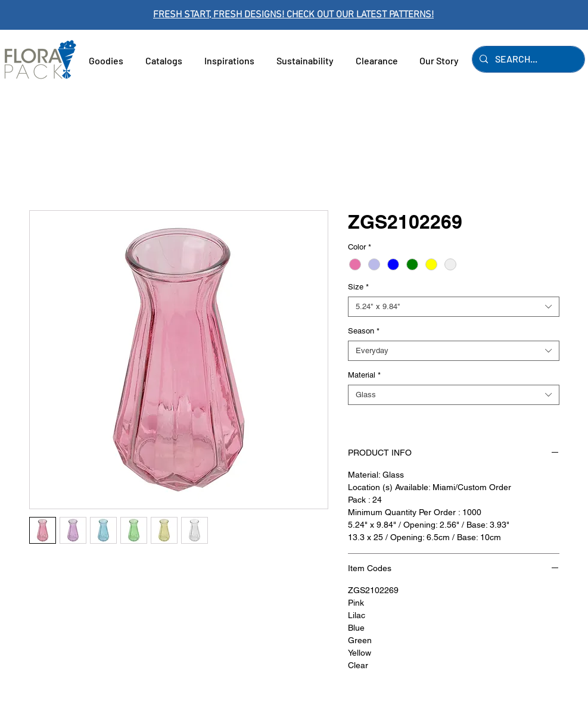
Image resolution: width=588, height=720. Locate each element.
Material (364, 375)
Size (358, 287)
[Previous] (63, 15)
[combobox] (454, 307)
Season (364, 331)
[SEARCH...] (527, 59)
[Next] (525, 15)
